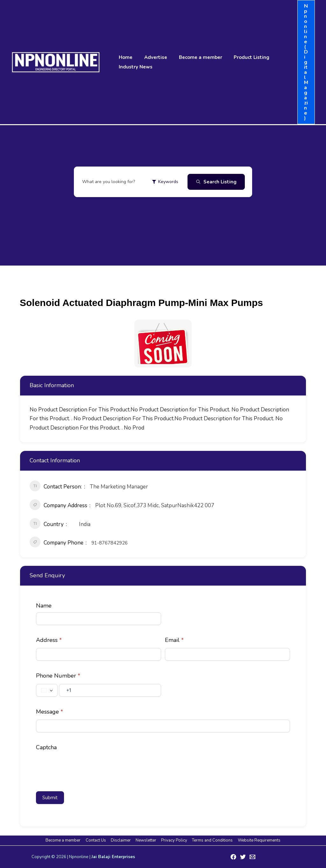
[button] (306, 62)
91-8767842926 (110, 543)
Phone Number (58, 676)
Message (50, 712)
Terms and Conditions (211, 840)
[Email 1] (252, 857)
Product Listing (244, 57)
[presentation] (84, 768)
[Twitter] (243, 857)
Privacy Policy (174, 840)
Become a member (195, 57)
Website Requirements (257, 840)
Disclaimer (121, 840)
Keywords (165, 182)
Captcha (46, 747)
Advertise (152, 57)
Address (49, 640)
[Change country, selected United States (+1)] (47, 690)
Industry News (135, 67)
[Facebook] (233, 857)
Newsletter (146, 840)
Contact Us (97, 840)
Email (174, 640)
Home (125, 57)
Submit (50, 798)
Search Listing (216, 182)
